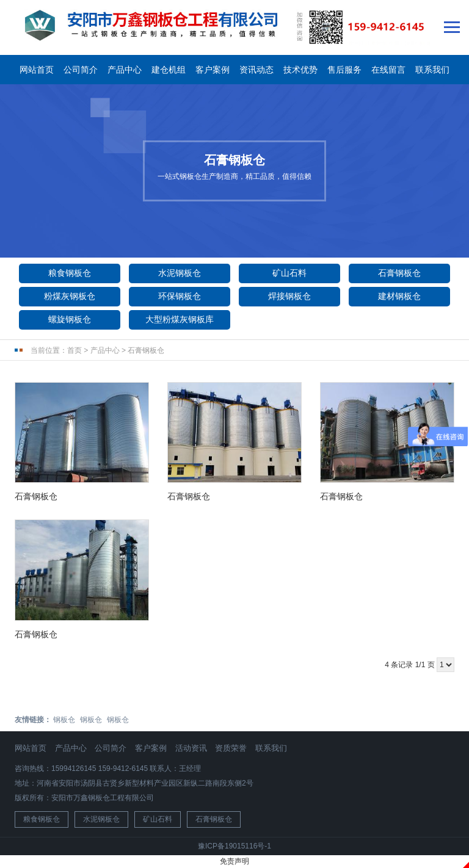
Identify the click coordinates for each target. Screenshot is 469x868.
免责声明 (234, 861)
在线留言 (388, 70)
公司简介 (81, 70)
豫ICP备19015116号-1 (234, 846)
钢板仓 (64, 720)
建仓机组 (169, 70)
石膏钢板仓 (399, 273)
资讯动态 (256, 70)
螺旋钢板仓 (70, 319)
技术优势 (300, 70)
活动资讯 (191, 748)
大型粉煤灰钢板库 (180, 319)
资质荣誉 (231, 748)
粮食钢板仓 (70, 273)
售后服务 (344, 70)
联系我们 (432, 70)
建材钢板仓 (399, 296)
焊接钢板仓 (289, 296)
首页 (75, 350)
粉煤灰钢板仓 (70, 296)
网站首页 (37, 70)
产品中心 (125, 70)
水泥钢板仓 (180, 273)
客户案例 (213, 70)
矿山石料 (289, 273)
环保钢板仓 (180, 296)
